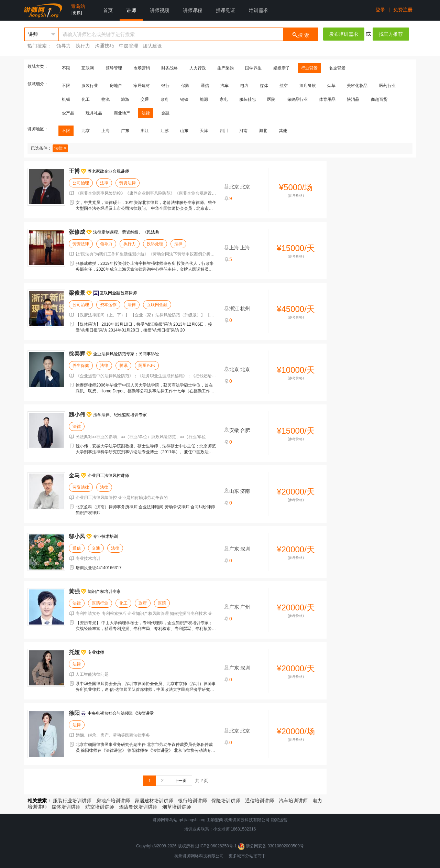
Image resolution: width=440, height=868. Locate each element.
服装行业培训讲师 (72, 801)
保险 (185, 86)
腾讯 (123, 366)
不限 (66, 68)
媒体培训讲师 (66, 807)
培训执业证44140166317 (98, 568)
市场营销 (142, 68)
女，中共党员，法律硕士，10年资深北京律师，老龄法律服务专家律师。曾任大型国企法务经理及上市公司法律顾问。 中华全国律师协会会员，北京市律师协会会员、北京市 (146, 208)
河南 (243, 131)
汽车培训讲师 (293, 801)
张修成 (77, 232)
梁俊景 (77, 293)
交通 (145, 99)
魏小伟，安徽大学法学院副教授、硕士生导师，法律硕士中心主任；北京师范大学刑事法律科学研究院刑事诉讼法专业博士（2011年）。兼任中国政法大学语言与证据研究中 (146, 452)
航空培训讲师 (100, 807)
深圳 (245, 549)
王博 (74, 171)
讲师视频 (159, 10)
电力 (244, 86)
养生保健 (81, 366)
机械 (66, 99)
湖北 (263, 131)
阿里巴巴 (147, 366)
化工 (86, 99)
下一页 (180, 781)
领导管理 (114, 68)
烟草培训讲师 (177, 807)
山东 (184, 131)
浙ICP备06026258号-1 (216, 846)
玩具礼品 (94, 113)
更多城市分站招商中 (247, 856)
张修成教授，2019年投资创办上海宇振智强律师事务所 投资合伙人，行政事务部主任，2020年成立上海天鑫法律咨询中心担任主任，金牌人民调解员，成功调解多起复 (145, 269)
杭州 (245, 308)
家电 (224, 99)
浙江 (145, 131)
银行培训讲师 (192, 801)
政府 (165, 99)
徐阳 (74, 713)
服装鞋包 (247, 99)
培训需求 (258, 10)
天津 (204, 131)
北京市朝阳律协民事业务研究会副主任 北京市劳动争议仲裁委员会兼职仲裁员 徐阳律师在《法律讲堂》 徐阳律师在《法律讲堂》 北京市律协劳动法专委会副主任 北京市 (145, 750)
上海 (106, 131)
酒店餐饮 (308, 86)
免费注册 (403, 10)
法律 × (60, 148)
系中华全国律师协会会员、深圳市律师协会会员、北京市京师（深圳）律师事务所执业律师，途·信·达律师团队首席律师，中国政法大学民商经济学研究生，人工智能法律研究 (146, 690)
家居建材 (142, 86)
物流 (106, 99)
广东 (125, 131)
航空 (284, 86)
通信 (205, 86)
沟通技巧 (104, 46)
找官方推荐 (391, 34)
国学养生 (253, 68)
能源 (204, 99)
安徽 (234, 430)
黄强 (74, 591)
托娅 (74, 652)
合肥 (245, 430)
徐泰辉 (77, 354)
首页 (108, 10)
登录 (380, 10)
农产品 (68, 113)
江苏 (165, 131)
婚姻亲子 (282, 68)
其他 (283, 131)
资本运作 (108, 305)
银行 (165, 86)
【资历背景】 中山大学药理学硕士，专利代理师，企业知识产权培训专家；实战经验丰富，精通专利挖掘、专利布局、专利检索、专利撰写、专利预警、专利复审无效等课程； (146, 629)
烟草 (331, 86)
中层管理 (129, 46)
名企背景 (337, 68)
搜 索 (300, 35)
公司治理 (81, 183)
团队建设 (152, 46)
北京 (86, 131)
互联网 (88, 68)
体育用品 (327, 99)
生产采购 (225, 68)
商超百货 (379, 99)
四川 (224, 131)
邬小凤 (77, 536)
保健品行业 (297, 99)
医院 (271, 99)
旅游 (125, 99)
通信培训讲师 (260, 801)
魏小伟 (77, 415)
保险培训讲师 (226, 801)
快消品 (353, 99)
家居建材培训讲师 (154, 801)
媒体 (264, 86)
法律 (146, 113)
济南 (245, 491)
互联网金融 (157, 305)
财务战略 (169, 68)
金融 (165, 113)
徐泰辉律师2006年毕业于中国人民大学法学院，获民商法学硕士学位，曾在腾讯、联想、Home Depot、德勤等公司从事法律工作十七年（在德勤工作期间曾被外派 (145, 391)
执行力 (83, 46)
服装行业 (90, 86)
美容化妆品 (357, 86)
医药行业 (387, 86)
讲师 (131, 10)
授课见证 (225, 10)
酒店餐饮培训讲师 (138, 807)
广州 (245, 607)
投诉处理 (155, 244)
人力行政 (198, 68)
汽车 (224, 86)
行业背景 (309, 68)
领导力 (64, 46)
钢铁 (184, 99)
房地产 (116, 86)
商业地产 (122, 113)
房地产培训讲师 (113, 801)
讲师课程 (192, 10)
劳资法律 (128, 183)
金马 (74, 475)
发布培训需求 (344, 34)
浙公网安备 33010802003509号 (271, 846)
